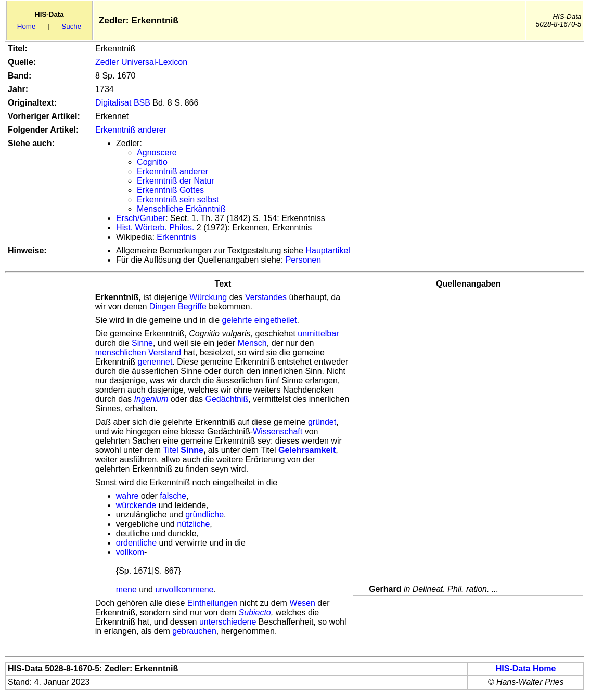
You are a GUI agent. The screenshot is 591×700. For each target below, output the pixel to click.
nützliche (193, 524)
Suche (71, 26)
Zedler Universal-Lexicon (141, 62)
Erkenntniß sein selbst (178, 199)
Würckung (208, 297)
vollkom (130, 552)
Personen (304, 260)
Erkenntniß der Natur (176, 181)
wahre (127, 496)
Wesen (302, 603)
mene (126, 589)
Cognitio (152, 162)
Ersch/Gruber (141, 218)
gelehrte (237, 320)
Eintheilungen (213, 603)
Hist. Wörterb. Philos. (155, 228)
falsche (173, 496)
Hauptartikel (327, 250)
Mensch (252, 343)
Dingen (163, 307)
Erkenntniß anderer (131, 130)
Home (27, 26)
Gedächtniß (227, 399)
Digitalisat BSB (123, 103)
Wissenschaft (278, 431)
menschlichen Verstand (138, 352)
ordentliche (136, 543)
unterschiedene (228, 622)
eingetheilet (276, 320)
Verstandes (266, 297)
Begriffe (192, 307)
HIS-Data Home (526, 669)
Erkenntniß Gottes (170, 190)
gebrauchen (194, 631)
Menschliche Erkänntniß (181, 209)
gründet (322, 422)
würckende (136, 505)
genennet (155, 362)
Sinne (142, 343)
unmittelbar (318, 334)
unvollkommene (184, 589)
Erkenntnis (176, 237)
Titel (171, 450)
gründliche (204, 515)
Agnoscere (157, 153)
